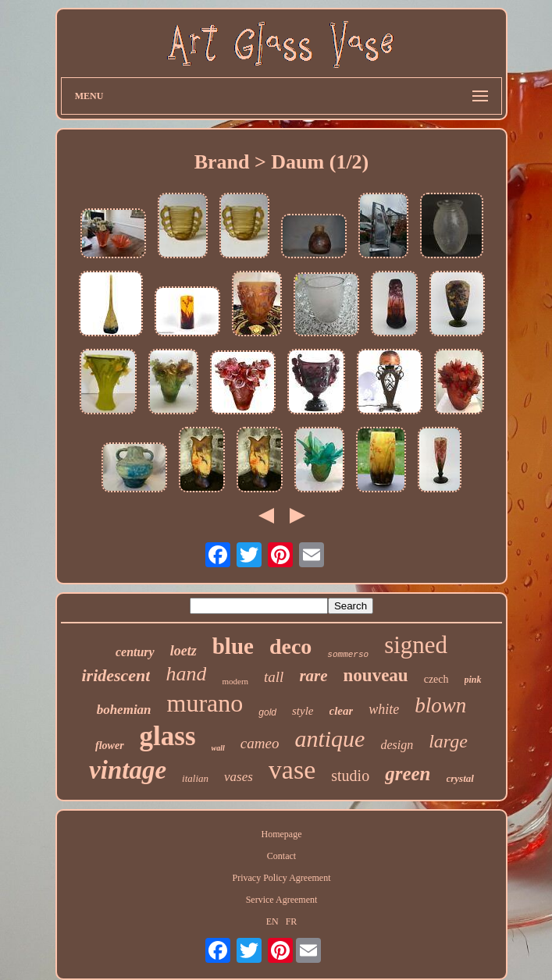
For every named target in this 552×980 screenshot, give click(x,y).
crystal (460, 778)
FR (292, 921)
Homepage (282, 834)
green (408, 774)
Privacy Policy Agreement (282, 878)
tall (274, 677)
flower (110, 746)
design (397, 745)
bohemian (124, 710)
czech (436, 679)
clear (342, 711)
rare (313, 676)
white (384, 709)
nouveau (376, 675)
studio (350, 776)
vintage (128, 770)
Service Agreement (282, 900)
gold (267, 712)
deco (290, 646)
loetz (183, 651)
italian (195, 778)
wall (218, 748)
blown (440, 705)
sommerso (348, 655)
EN (272, 921)
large (448, 741)
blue (233, 646)
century (135, 652)
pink (473, 680)
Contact (281, 856)
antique (329, 739)
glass (168, 736)
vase (292, 770)
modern (235, 681)
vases (239, 777)
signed (416, 645)
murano (205, 703)
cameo (260, 743)
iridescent (116, 675)
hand (186, 674)
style (303, 711)
